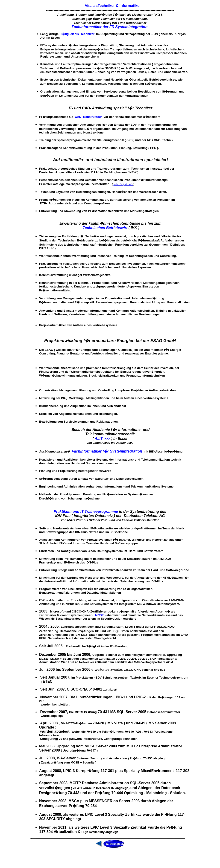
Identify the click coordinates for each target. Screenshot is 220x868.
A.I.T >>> (102, 439)
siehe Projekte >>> (123, 184)
